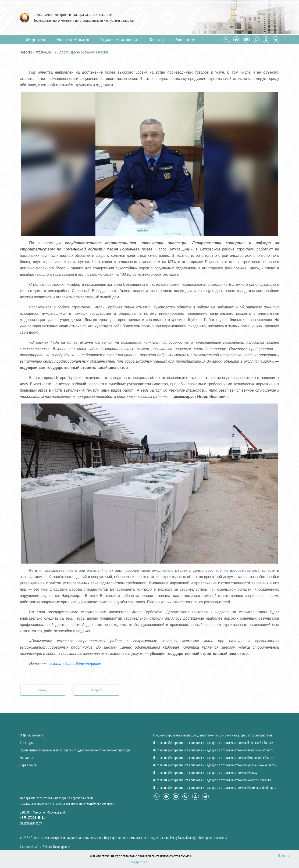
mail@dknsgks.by (31, 823)
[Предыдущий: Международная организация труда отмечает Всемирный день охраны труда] (43, 690)
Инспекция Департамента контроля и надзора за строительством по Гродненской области (215, 765)
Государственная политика (119, 40)
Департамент (36, 40)
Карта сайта (28, 765)
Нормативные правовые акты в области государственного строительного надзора (75, 750)
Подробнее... (140, 862)
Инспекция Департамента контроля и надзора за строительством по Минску (205, 773)
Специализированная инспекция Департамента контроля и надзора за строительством (212, 735)
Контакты (157, 40)
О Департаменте (32, 735)
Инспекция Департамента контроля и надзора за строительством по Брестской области (213, 743)
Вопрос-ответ (185, 40)
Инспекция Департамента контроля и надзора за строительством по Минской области (212, 780)
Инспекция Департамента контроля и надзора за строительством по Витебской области (213, 750)
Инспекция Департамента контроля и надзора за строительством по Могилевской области (215, 788)
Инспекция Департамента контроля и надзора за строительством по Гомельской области (214, 758)
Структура (27, 743)
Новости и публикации (73, 40)
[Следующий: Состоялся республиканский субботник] (96, 690)
